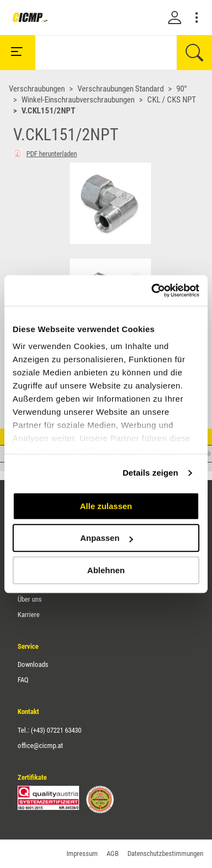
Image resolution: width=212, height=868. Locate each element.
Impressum (82, 853)
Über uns (30, 599)
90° (182, 89)
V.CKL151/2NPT (48, 111)
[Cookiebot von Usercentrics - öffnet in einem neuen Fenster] (152, 290)
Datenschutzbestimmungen (165, 853)
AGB (113, 853)
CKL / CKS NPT (172, 100)
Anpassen (107, 538)
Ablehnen (106, 570)
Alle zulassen (106, 506)
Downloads (33, 664)
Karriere (29, 615)
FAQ (23, 680)
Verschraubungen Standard (121, 89)
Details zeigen (150, 473)
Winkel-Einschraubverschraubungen (78, 100)
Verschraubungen (37, 89)
